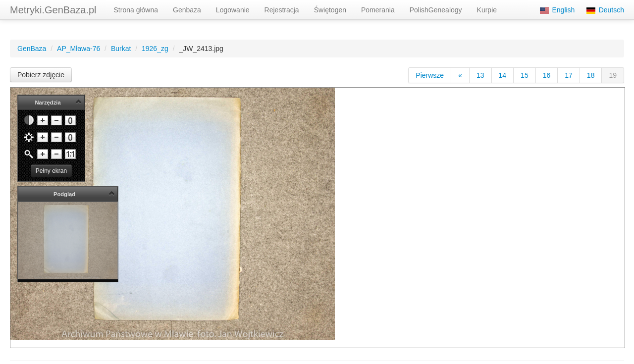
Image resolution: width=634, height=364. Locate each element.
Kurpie (487, 10)
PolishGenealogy (436, 10)
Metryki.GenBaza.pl (53, 10)
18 (591, 75)
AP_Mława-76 (79, 49)
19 (613, 75)
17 (569, 75)
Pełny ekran (51, 171)
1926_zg (155, 49)
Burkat (121, 49)
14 (503, 75)
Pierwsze (430, 75)
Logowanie (233, 10)
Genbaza (187, 10)
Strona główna (136, 10)
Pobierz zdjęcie (41, 75)
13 (480, 75)
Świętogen (330, 10)
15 (525, 75)
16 (547, 75)
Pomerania (378, 10)
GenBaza (32, 49)
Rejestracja (282, 10)
